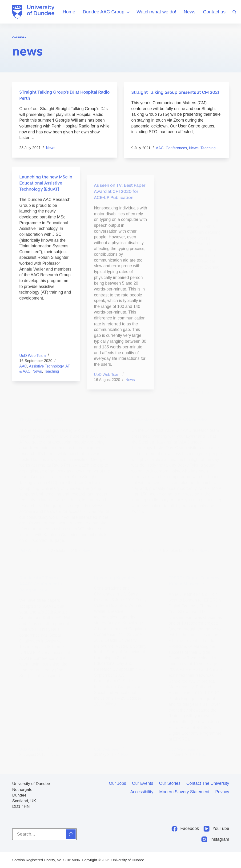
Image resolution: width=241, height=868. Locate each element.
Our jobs (118, 783)
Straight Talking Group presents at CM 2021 (175, 93)
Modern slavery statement (184, 792)
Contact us (214, 12)
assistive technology (46, 374)
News (190, 12)
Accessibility (142, 792)
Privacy (222, 792)
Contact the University (208, 783)
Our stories (170, 783)
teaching (208, 149)
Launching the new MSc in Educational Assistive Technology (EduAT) (46, 190)
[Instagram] (215, 839)
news (51, 148)
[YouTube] (216, 829)
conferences (176, 149)
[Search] (234, 12)
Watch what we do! (156, 12)
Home (69, 12)
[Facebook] (185, 829)
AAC (160, 149)
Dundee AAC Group (107, 12)
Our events (143, 783)
